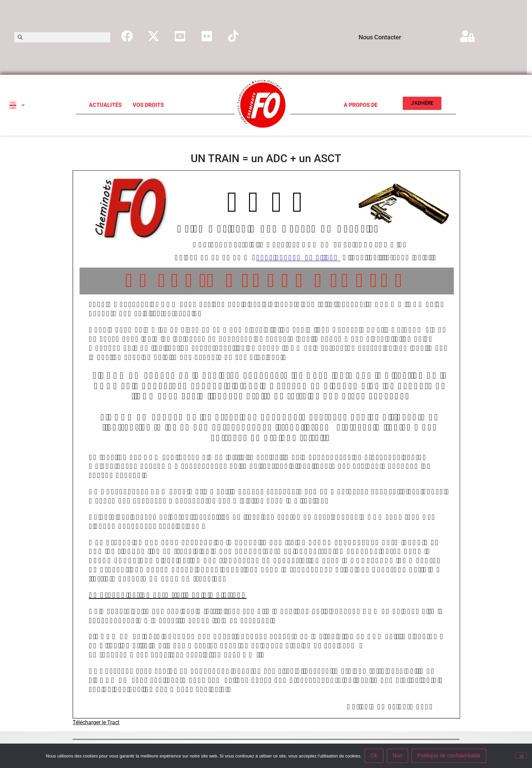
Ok (374, 756)
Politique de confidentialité (449, 756)
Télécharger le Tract (96, 722)
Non (397, 756)
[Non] (521, 755)
